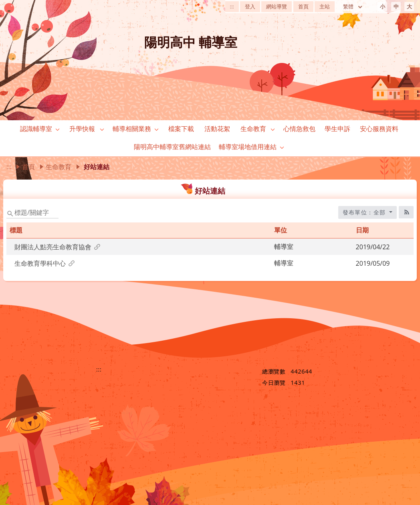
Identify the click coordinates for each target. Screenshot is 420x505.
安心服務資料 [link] (379, 129)
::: (232, 6)
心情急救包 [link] (299, 129)
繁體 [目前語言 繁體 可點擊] (353, 6)
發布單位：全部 (365, 212)
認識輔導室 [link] (36, 129)
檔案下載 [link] (181, 129)
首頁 (303, 6)
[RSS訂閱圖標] (406, 212)
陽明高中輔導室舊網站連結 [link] (172, 147)
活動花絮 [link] (217, 129)
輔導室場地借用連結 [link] (248, 147)
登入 (250, 6)
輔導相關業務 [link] (132, 129)
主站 (325, 6)
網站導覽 (277, 6)
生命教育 (59, 167)
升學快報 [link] (82, 129)
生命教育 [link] (253, 129)
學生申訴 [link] (337, 129)
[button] (58, 129)
